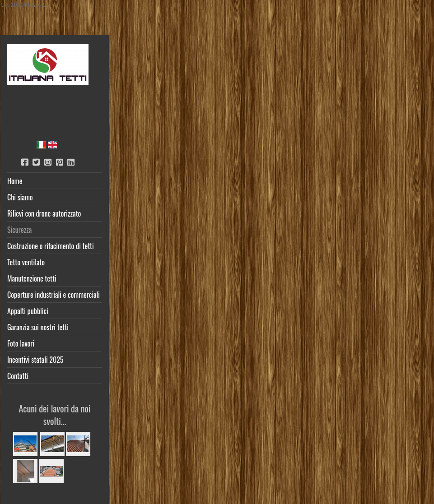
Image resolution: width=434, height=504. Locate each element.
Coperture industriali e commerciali (54, 295)
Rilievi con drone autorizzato (44, 213)
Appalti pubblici (28, 311)
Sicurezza (19, 230)
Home (15, 181)
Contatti (18, 376)
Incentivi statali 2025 (35, 360)
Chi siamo (20, 197)
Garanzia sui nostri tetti (38, 327)
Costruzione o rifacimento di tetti (51, 246)
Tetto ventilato (26, 262)
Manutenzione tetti (32, 278)
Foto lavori (21, 343)
